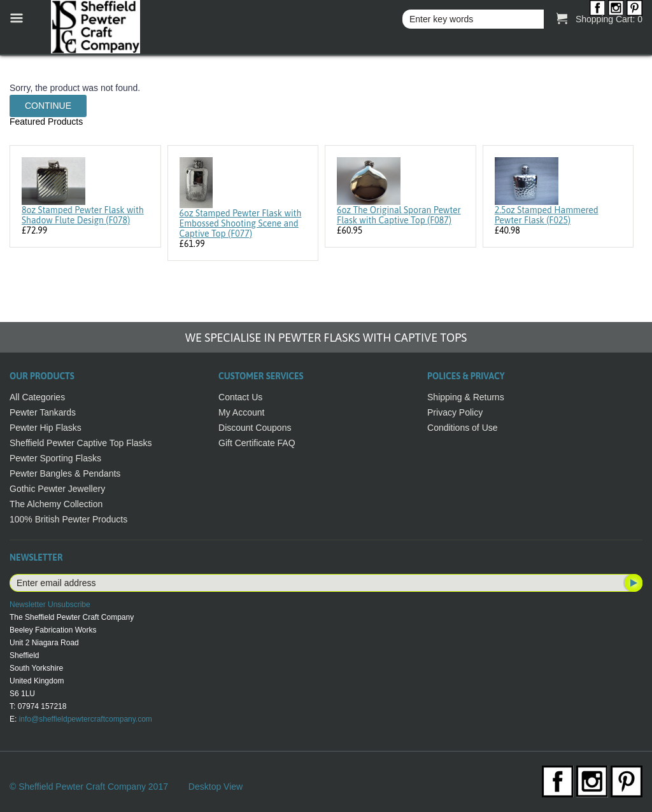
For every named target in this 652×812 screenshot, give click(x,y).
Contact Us (240, 397)
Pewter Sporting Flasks (55, 458)
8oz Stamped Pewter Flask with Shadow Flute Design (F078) (83, 215)
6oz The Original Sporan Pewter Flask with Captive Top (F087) (399, 215)
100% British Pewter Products (68, 519)
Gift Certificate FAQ (257, 443)
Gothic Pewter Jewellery (57, 489)
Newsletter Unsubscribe (50, 605)
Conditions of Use (463, 428)
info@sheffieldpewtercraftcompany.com (86, 719)
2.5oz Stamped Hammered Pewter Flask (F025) (547, 215)
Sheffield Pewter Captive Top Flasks (81, 443)
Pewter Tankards (43, 412)
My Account (241, 412)
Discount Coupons (255, 428)
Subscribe (632, 583)
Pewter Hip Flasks (46, 428)
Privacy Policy (455, 412)
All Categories (37, 397)
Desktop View (216, 787)
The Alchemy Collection (56, 504)
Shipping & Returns (466, 397)
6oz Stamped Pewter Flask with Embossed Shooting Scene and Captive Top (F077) (241, 223)
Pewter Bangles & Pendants (65, 473)
